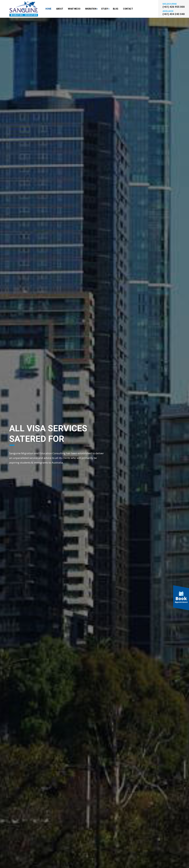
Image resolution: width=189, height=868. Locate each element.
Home (48, 9)
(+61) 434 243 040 (174, 14)
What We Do (74, 9)
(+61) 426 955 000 (174, 7)
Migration (91, 9)
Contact (128, 9)
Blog (115, 9)
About (60, 9)
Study (105, 9)
